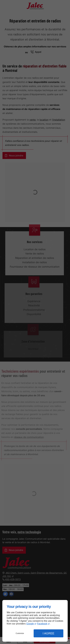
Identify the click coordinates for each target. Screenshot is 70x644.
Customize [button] (20, 633)
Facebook (42, 624)
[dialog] (35, 621)
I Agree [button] (48, 633)
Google (30, 624)
